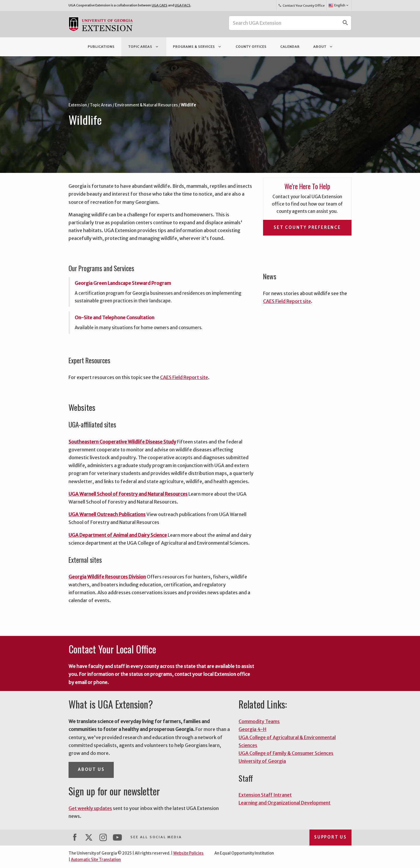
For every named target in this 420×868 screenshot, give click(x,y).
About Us (91, 770)
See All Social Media (156, 837)
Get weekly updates (90, 808)
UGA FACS (183, 5)
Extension (78, 105)
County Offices (251, 47)
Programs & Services (197, 47)
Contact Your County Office (301, 6)
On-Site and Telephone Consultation (114, 318)
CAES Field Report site (184, 377)
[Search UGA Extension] (284, 23)
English (339, 6)
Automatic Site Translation (96, 860)
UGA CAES (160, 5)
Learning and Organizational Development (285, 803)
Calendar (290, 47)
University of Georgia (262, 761)
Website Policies (188, 853)
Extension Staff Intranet (265, 795)
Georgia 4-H (252, 729)
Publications (101, 47)
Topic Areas (144, 47)
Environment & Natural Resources (146, 105)
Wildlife (188, 105)
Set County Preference (307, 228)
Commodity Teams (259, 721)
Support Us (330, 837)
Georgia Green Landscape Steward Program (123, 283)
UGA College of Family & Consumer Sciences (286, 753)
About (323, 47)
